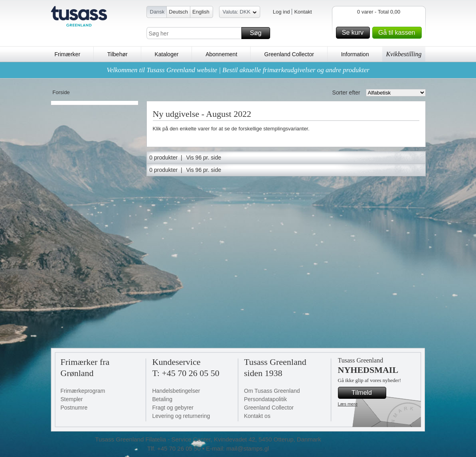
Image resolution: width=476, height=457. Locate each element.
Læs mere (348, 404)
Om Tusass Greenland (272, 391)
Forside (61, 92)
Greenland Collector (289, 54)
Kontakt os (257, 416)
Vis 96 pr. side (204, 158)
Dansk (157, 12)
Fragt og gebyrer (173, 408)
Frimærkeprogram (83, 391)
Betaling (163, 399)
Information (355, 54)
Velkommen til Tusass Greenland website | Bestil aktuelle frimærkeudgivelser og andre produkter (238, 70)
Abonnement (221, 54)
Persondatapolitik (266, 399)
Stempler (72, 399)
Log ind (281, 12)
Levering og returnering (181, 416)
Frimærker (68, 54)
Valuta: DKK (240, 13)
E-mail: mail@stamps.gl (237, 448)
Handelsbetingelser (176, 391)
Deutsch (178, 12)
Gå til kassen (399, 33)
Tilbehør (118, 54)
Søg (259, 33)
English (201, 12)
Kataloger (166, 54)
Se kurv (355, 33)
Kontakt (303, 12)
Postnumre (74, 408)
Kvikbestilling (404, 54)
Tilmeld (367, 393)
